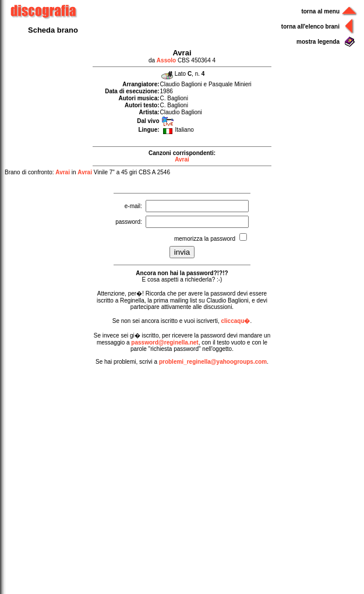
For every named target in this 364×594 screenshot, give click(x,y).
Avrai (182, 159)
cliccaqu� (235, 321)
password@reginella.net (165, 342)
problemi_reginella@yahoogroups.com (213, 362)
